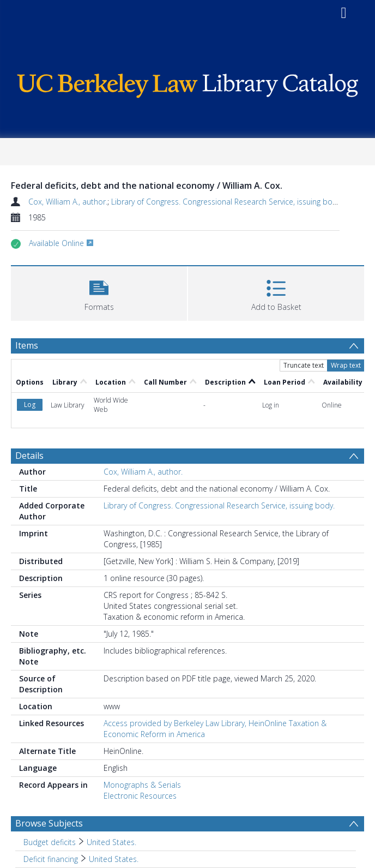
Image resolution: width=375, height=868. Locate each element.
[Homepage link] (187, 83)
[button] (99, 292)
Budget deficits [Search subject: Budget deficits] (50, 842)
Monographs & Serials (142, 785)
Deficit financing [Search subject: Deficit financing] (51, 859)
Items (27, 345)
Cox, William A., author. (68, 202)
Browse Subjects (49, 823)
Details (29, 456)
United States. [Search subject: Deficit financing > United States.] (114, 859)
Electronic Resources (140, 796)
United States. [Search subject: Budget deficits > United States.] (111, 842)
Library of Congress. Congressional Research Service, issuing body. (227, 202)
